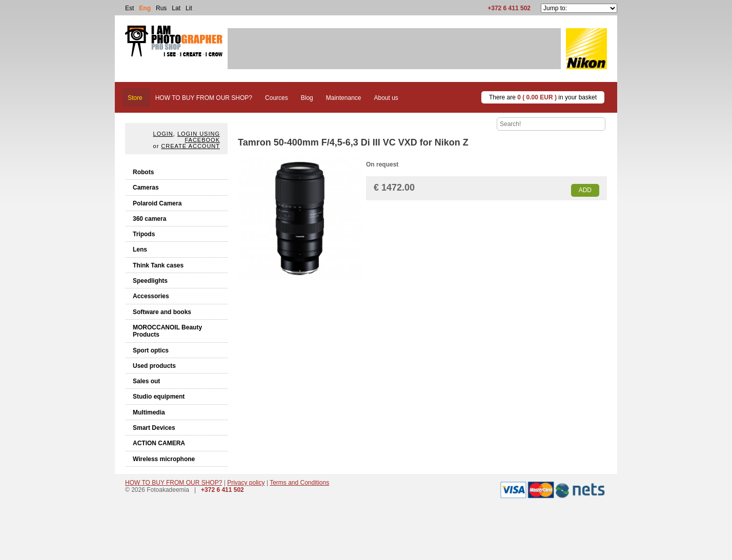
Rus (161, 8)
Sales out (146, 381)
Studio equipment (159, 397)
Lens (140, 250)
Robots (143, 172)
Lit (189, 8)
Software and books (162, 312)
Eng (145, 8)
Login (163, 134)
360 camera (149, 219)
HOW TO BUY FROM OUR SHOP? (174, 483)
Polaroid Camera (157, 203)
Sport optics (151, 350)
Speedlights (150, 281)
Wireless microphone (164, 459)
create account (190, 146)
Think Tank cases (158, 265)
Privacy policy (246, 483)
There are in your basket (543, 97)
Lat (176, 8)
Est (129, 8)
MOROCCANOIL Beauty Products (167, 331)
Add (585, 190)
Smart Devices (154, 428)
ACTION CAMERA (159, 443)
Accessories (151, 296)
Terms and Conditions (299, 483)
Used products (154, 366)
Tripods (144, 234)
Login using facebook (199, 137)
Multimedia (149, 412)
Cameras (146, 188)
